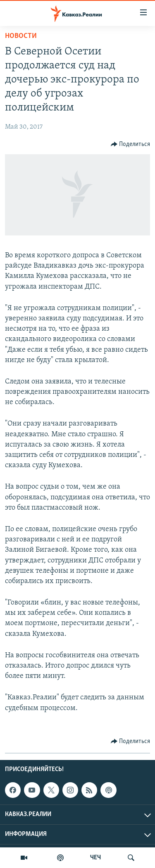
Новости (21, 36)
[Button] (131, 144)
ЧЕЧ (95, 858)
